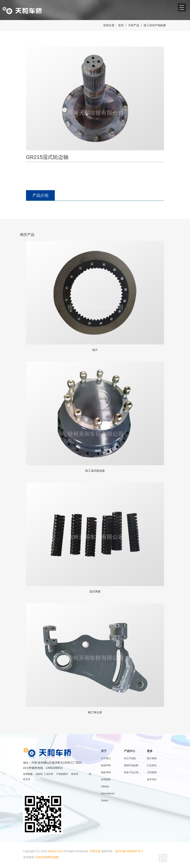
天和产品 (134, 25)
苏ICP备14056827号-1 (129, 851)
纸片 (95, 350)
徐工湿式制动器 (95, 471)
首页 (121, 25)
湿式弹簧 (95, 591)
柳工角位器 (95, 712)
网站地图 (53, 857)
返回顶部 (163, 858)
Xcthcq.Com (55, 851)
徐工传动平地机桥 (155, 25)
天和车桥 (95, 851)
